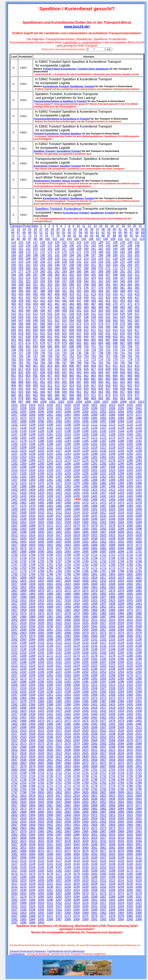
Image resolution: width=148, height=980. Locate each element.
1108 (68, 425)
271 (108, 268)
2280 (85, 678)
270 (101, 268)
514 (43, 314)
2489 (77, 724)
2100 (85, 639)
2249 (77, 672)
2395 (41, 704)
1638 (112, 538)
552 (57, 320)
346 (130, 281)
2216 (50, 665)
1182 (59, 441)
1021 (94, 405)
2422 (14, 711)
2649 (32, 760)
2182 (14, 659)
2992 (14, 835)
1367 (103, 480)
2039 (77, 626)
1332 (59, 473)
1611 (139, 532)
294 (14, 275)
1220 (130, 447)
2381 (50, 701)
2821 (94, 796)
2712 (59, 773)
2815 (41, 796)
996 (14, 402)
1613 (23, 535)
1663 (68, 545)
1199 (77, 444)
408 (57, 294)
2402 (103, 704)
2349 (32, 695)
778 (130, 359)
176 (72, 252)
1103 (23, 425)
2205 (85, 662)
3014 (77, 838)
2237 (103, 669)
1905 (85, 597)
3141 (139, 864)
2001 (139, 617)
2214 (32, 665)
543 (123, 317)
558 (101, 320)
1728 (112, 558)
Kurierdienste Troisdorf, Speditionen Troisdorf (69, 86)
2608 (68, 750)
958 (130, 392)
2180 (130, 656)
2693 (23, 770)
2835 (85, 799)
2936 (50, 822)
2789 (77, 789)
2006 (50, 620)
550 (43, 320)
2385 (85, 701)
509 (137, 311)
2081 (50, 636)
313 (21, 278)
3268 (68, 893)
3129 (32, 864)
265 (64, 268)
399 (123, 291)
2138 (23, 649)
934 (86, 389)
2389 (121, 701)
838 (43, 372)
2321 (50, 688)
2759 (77, 783)
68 (137, 232)
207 (35, 259)
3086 (50, 854)
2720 (130, 773)
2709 (32, 773)
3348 (112, 910)
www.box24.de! (77, 27)
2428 (68, 711)
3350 (130, 910)
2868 (112, 805)
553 (64, 320)
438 (14, 301)
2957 (103, 825)
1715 (130, 555)
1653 (112, 542)
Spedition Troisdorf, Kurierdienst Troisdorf (58, 151)
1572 (59, 525)
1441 (94, 496)
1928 (23, 604)
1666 (94, 545)
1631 (50, 538)
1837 (14, 584)
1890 (85, 594)
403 (21, 294)
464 (72, 304)
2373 (112, 698)
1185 (85, 441)
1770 (85, 568)
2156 (50, 652)
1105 (41, 425)
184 (130, 252)
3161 (50, 870)
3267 (59, 893)
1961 (50, 610)
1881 (139, 591)
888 (14, 382)
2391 (139, 701)
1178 (23, 441)
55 (64, 232)
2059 (121, 630)
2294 (77, 682)
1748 (23, 565)
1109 (77, 425)
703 (108, 346)
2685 (85, 766)
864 (101, 376)
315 (35, 278)
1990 (41, 617)
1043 (23, 412)
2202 (59, 662)
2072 (103, 633)
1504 (121, 509)
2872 (14, 809)
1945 (41, 607)
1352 (103, 477)
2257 (14, 675)
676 (43, 343)
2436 (139, 711)
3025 (41, 841)
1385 (130, 483)
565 (21, 324)
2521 (94, 731)
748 (43, 356)
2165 (130, 652)
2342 (103, 691)
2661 (139, 760)
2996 (50, 835)
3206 (50, 880)
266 (72, 268)
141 (79, 245)
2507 (103, 727)
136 (43, 245)
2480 (130, 721)
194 (72, 255)
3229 (121, 884)
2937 (59, 822)
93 (143, 236)
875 (50, 379)
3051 (139, 844)
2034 (32, 626)
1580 (130, 525)
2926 (94, 818)
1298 (23, 467)
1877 (103, 591)
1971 (139, 610)
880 (86, 379)
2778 (112, 786)
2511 (139, 727)
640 (43, 337)
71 (18, 236)
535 (64, 317)
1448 (23, 499)
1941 (139, 604)
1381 (94, 483)
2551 (94, 737)
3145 (41, 867)
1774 (121, 568)
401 (137, 291)
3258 (112, 890)
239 (137, 262)
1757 (103, 565)
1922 (103, 600)
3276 (139, 893)
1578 (112, 525)
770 (72, 359)
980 (28, 398)
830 (115, 369)
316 (43, 278)
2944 (121, 822)
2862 (59, 805)
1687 (14, 551)
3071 (50, 851)
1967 (103, 610)
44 (137, 229)
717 (79, 350)
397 (108, 291)
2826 (139, 796)
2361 (139, 695)
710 (28, 350)
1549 (121, 519)
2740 (41, 779)
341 (93, 281)
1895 (130, 594)
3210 (85, 880)
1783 (68, 571)
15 (106, 226)
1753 (68, 565)
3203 (23, 880)
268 (86, 268)
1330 (41, 473)
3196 (94, 877)
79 (64, 236)
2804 (77, 792)
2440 (41, 714)
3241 (94, 887)
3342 (59, 910)
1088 (23, 421)
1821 (139, 578)
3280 (41, 897)
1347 (59, 477)
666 (101, 340)
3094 (121, 854)
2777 (103, 786)
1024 (121, 405)
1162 (14, 438)
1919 (77, 600)
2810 (130, 792)
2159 (77, 652)
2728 (68, 776)
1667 (103, 545)
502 (86, 311)
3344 (77, 910)
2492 (103, 724)
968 (72, 395)
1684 (121, 548)
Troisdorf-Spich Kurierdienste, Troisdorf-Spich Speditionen (76, 69)
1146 (139, 431)
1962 (59, 610)
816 (14, 369)
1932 (59, 604)
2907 (59, 815)
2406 (139, 704)
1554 (32, 522)
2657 (103, 760)
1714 (121, 555)
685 (108, 343)
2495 (130, 724)
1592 (103, 529)
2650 (41, 760)
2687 (103, 766)
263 (50, 268)
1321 (94, 470)
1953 (112, 607)
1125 (85, 428)
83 (86, 236)
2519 (77, 731)
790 (86, 363)
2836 (94, 799)
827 (93, 369)
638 (28, 337)
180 (101, 252)
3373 (68, 916)
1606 (94, 532)
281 (50, 272)
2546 (50, 737)
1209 (32, 447)
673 (21, 343)
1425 (85, 493)
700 (86, 346)
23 (18, 229)
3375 (85, 916)
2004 (32, 620)
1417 (14, 493)
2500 (41, 727)
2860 (41, 805)
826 (86, 369)
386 (28, 291)
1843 (68, 584)
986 (72, 398)
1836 (139, 581)
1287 (59, 464)
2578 (68, 744)
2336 (50, 691)
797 (137, 363)
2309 (77, 685)
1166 (50, 438)
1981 (94, 613)
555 (79, 320)
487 (108, 307)
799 (21, 366)
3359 (77, 913)
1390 (41, 486)
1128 (112, 428)
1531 (94, 516)
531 (35, 317)
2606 (50, 750)
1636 (94, 538)
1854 (32, 587)
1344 (32, 477)
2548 (68, 737)
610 (86, 330)
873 (35, 379)
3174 (32, 874)
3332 (103, 906)
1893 (112, 594)
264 (57, 268)
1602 (59, 532)
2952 (59, 825)
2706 (139, 770)
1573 (68, 525)
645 (79, 337)
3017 (103, 838)
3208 (68, 880)
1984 (121, 613)
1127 (103, 428)
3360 (85, 913)
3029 (77, 841)
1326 (139, 470)
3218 (23, 884)
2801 (50, 792)
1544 (77, 519)
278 (28, 272)
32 (69, 229)
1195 (41, 444)
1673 (23, 548)
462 (57, 304)
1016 (50, 405)
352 (43, 285)
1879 (121, 591)
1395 (85, 486)
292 (130, 272)
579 (123, 324)
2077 (14, 636)
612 (101, 330)
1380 (85, 483)
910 (43, 385)
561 (123, 320)
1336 (94, 473)
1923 (112, 600)
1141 (94, 431)
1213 (68, 447)
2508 (112, 727)
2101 (94, 639)
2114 (77, 643)
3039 (32, 844)
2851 (94, 802)
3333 (112, 906)
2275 (41, 678)
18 (123, 226)
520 (86, 314)
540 (101, 317)
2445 (85, 714)
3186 (139, 874)
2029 (121, 623)
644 (72, 337)
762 (14, 359)
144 (101, 245)
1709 (77, 555)
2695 (41, 770)
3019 (121, 838)
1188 (112, 441)
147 (123, 245)
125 (93, 242)
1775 (130, 568)
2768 (23, 786)
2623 (68, 753)
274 (130, 268)
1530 (85, 516)
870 (14, 379)
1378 (68, 483)
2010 (85, 620)
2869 (121, 805)
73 (30, 236)
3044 (77, 844)
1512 (59, 512)
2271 (139, 675)
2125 (41, 646)
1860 (85, 587)
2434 (121, 711)
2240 (130, 669)
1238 (23, 454)
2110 (41, 643)
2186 (50, 659)
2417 (103, 708)
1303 (68, 467)
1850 (130, 584)
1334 (77, 473)
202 (130, 255)
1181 (50, 441)
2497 (14, 727)
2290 (41, 682)
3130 (41, 864)
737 (93, 353)
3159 (32, 870)
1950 (85, 607)
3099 (32, 857)
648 (101, 337)
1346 (50, 477)
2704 (121, 770)
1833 (112, 581)
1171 (94, 438)
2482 (14, 724)
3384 (32, 919)
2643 (112, 757)
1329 (32, 473)
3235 (41, 887)
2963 (23, 828)
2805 (85, 792)
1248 (112, 454)
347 (137, 281)
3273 (112, 893)
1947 (59, 607)
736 (86, 353)
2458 (68, 718)
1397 (103, 486)
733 (64, 353)
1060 (41, 415)
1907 (103, 597)
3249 (32, 890)
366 (14, 288)
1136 (50, 431)
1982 (103, 613)
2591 (50, 747)
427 (64, 298)
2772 (59, 786)
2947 (14, 825)
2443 (68, 714)
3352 (14, 913)
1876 (94, 591)
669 (123, 340)
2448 (112, 714)
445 (64, 301)
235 (108, 262)
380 (115, 288)
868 (130, 376)
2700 (85, 770)
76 (47, 236)
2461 (94, 718)
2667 (59, 763)
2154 (32, 652)
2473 (68, 721)
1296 (139, 464)
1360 (41, 480)
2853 (112, 802)
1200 (85, 444)
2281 (94, 678)
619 (21, 333)
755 (93, 356)
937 (108, 389)
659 (50, 340)
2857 (14, 805)
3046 (94, 844)
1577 (103, 525)
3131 (50, 864)
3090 (85, 854)
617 (137, 330)
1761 (139, 565)
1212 (59, 447)
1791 (139, 571)
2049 (32, 630)
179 (93, 252)
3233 (23, 887)
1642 (14, 542)
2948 (23, 825)
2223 (112, 665)
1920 (85, 600)
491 (137, 307)
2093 (23, 639)
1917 (59, 600)
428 (72, 298)
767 (50, 359)
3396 (139, 919)
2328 (112, 688)
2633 (23, 757)
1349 (77, 477)
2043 (112, 626)
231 (79, 262)
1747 (14, 565)
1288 (68, 464)
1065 (85, 415)
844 (86, 372)
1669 (121, 545)
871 (21, 379)
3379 (121, 916)
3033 (112, 841)
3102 (59, 857)
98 (35, 239)
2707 (14, 773)
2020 (41, 623)
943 (21, 392)
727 (21, 353)
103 (69, 239)
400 (130, 291)
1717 (14, 558)
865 (108, 376)
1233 (112, 451)
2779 (121, 786)
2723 (23, 776)
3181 (94, 874)
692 (28, 346)
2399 (77, 704)
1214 (77, 447)
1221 (139, 447)
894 (57, 382)
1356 (139, 477)
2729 (77, 776)
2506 (94, 727)
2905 (41, 815)
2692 (14, 770)
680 (72, 343)
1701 (139, 551)
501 (79, 311)
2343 (112, 691)
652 (130, 337)
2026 (94, 623)
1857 (59, 587)
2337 (59, 691)
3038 (23, 844)
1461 (139, 499)
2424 (32, 711)
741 (123, 353)
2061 (139, 630)
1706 (50, 555)
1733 (23, 561)
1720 (41, 558)
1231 (94, 451)
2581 (94, 744)
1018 (68, 405)
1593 (112, 529)
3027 (59, 841)
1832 (103, 581)
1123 (68, 428)
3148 (68, 867)
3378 (112, 916)
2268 (112, 675)
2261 (50, 675)
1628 (23, 538)
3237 (59, 887)
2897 (103, 812)
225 (35, 262)
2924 (77, 818)
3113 (23, 861)
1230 (85, 451)
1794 (32, 574)
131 (137, 242)
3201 (139, 877)
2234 (77, 669)
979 (21, 398)
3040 (41, 844)
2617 (14, 753)
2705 (130, 770)
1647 (59, 542)
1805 (130, 574)
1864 (121, 587)
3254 (77, 890)
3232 (14, 887)
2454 (32, 718)
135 (35, 245)
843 (79, 372)
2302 (14, 685)
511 (21, 314)
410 (72, 294)
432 (101, 298)
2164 (121, 652)
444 (57, 301)
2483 (23, 724)
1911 (139, 597)
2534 (77, 734)
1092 (59, 421)
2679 (32, 766)
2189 (77, 659)
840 (57, 372)
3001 (94, 835)
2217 (59, 665)
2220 (85, 665)
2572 (14, 744)
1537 (14, 519)
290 (115, 272)
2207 (103, 662)
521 (93, 314)
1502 (103, 509)
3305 (130, 900)
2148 (112, 649)
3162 (59, 870)
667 (108, 340)
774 (101, 359)
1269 (32, 460)
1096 (94, 421)
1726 (94, 558)
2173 (68, 656)
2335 (41, 691)
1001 (52, 402)
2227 (14, 669)
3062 (103, 848)
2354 (77, 695)
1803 (112, 574)
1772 (103, 568)
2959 (121, 825)
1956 (139, 607)
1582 (14, 529)
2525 (130, 731)
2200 (41, 662)
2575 (41, 744)
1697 (103, 551)
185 (137, 252)
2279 (77, 678)
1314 (32, 470)
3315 (85, 903)
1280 (130, 460)
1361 (50, 480)
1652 (103, 542)
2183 (23, 659)
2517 (59, 731)
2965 (41, 828)
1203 (112, 444)
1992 (59, 617)
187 (21, 255)
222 (14, 262)
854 (28, 376)
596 (115, 327)
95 (18, 239)
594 (101, 327)
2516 (50, 731)
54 (58, 232)
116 (28, 242)
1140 (85, 431)
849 (123, 372)
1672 (14, 548)
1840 (41, 584)
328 (130, 278)
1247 (103, 454)
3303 (112, 900)
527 (137, 314)
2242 (14, 672)
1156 (94, 434)
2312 (103, 685)
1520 (130, 512)
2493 (112, 724)
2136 (139, 646)
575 (93, 324)
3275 (130, 893)
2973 (112, 828)
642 (57, 337)
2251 (94, 672)
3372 (59, 916)
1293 (112, 464)
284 (72, 272)
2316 (139, 685)
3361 (94, 913)
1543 (68, 519)
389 (50, 291)
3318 (112, 903)
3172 (14, 874)
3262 (14, 893)
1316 (50, 470)
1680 (85, 548)
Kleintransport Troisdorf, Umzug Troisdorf (57, 181)
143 (93, 245)
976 (130, 395)
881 (93, 379)
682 (86, 343)
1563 (112, 522)
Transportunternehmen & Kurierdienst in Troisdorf (62, 119)
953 (93, 392)
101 (55, 239)
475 (21, 307)
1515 (85, 512)
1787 (103, 571)
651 (123, 337)
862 (86, 376)
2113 (68, 643)
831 (123, 369)
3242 (103, 887)
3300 (85, 900)
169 (21, 252)
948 (57, 392)
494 (28, 311)
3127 (14, 864)
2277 (59, 678)
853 (21, 376)
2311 (94, 685)
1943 (23, 607)
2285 (130, 678)
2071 (94, 633)
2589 (32, 747)
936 (101, 389)
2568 (112, 740)
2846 (50, 802)
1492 (14, 509)
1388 (23, 486)
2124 (32, 646)
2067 (59, 633)
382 (130, 288)
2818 (68, 796)
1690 (41, 551)
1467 (59, 503)
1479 (32, 506)
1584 (32, 529)
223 (21, 262)
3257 (103, 890)
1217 (103, 447)
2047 (14, 630)
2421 (139, 708)
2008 (68, 620)
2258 (23, 675)
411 (79, 294)
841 (64, 372)
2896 (94, 812)
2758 (68, 783)
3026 (50, 841)
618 (14, 333)
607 (64, 330)
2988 (112, 831)
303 (79, 275)
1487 (103, 506)
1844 (77, 584)
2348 (23, 695)
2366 (50, 698)
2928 (112, 818)
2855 (130, 802)
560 (115, 320)
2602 (14, 750)
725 (137, 350)
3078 (112, 851)
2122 (14, 646)
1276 (94, 460)
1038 (112, 408)
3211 (94, 880)
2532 (59, 734)
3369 (32, 916)
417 (123, 294)
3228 (112, 884)
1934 (77, 604)
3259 (121, 890)
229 (64, 262)
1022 (103, 405)
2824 (121, 796)
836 (28, 372)
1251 (139, 454)
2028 (112, 623)
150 (14, 249)
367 (21, 288)
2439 (32, 714)
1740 (85, 561)
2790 (85, 789)
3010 (41, 838)
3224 (77, 884)
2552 (103, 737)
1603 (68, 532)
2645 (130, 757)
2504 (77, 727)
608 (72, 330)
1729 (121, 558)
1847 (103, 584)
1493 (23, 509)
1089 (32, 421)
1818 (112, 578)
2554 (121, 737)
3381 (139, 916)
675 (35, 343)
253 (108, 265)
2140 (41, 649)
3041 (50, 844)
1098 (112, 421)
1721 (50, 558)
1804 (121, 574)
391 (64, 291)
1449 (32, 499)
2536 (94, 734)
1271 (50, 460)
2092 (14, 639)
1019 (77, 405)
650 (115, 337)
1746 (139, 561)
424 (43, 298)
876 (57, 379)
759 (123, 356)
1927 (14, 604)
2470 (41, 721)
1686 (139, 548)
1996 (94, 617)
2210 (130, 662)
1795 (41, 574)
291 (123, 272)
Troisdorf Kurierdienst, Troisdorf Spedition (58, 134)
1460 (130, 499)
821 (50, 369)
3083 (23, 854)
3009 (32, 838)
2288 (23, 682)
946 (43, 392)
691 (21, 346)
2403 (112, 704)
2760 (85, 783)
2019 (32, 623)
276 (14, 272)
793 (108, 363)
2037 (59, 626)
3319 (121, 903)
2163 (112, 652)
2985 (85, 831)
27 (41, 229)
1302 (59, 467)
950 (72, 392)
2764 (121, 783)
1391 (50, 486)
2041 (94, 626)
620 (28, 333)
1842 (59, 584)
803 (50, 366)
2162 (103, 652)
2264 (77, 675)
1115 (130, 425)
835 (21, 372)
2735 (130, 776)
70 (13, 236)
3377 (103, 916)
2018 (23, 623)
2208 (112, 662)
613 (108, 330)
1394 (77, 486)
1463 (23, 503)
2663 (23, 763)
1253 (23, 457)
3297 (59, 900)
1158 (112, 434)
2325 (85, 688)
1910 (130, 597)
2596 (94, 747)
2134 (121, 646)
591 (79, 327)
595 (108, 327)
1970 (130, 610)
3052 (14, 848)
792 (101, 363)
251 (93, 265)
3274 (121, 893)
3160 (41, 870)
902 (115, 382)
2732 (103, 776)
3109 (121, 857)
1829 (77, 581)
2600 (130, 747)
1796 (50, 574)
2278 (68, 678)
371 (50, 288)
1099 (121, 421)
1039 (121, 408)
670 (130, 340)
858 (57, 376)
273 (123, 268)
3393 (112, 919)
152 (28, 249)
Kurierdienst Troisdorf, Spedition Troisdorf (58, 166)
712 (43, 350)
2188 (68, 659)
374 (72, 288)
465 (79, 304)
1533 (112, 516)
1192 (14, 444)
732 (57, 353)
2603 (23, 750)
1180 (41, 441)
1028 (23, 408)
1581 (139, 525)
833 (137, 369)
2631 (139, 753)
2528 (23, 734)
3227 (103, 884)
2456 (50, 718)
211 (64, 259)
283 (64, 272)
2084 (77, 636)
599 (137, 327)
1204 (121, 444)
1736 (50, 561)
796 (130, 363)
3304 (121, 900)
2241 (139, 669)
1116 (139, 425)
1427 (103, 493)
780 (14, 363)
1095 (85, 421)
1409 (77, 490)
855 (35, 376)
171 (35, 252)
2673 (112, 763)
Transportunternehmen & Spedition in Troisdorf (60, 101)
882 (101, 379)
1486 (94, 506)
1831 (94, 581)
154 (43, 249)
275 (137, 268)
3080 (130, 851)
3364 (121, 913)
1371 (139, 480)
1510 (41, 512)
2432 (103, 711)
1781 (50, 571)
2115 (85, 643)
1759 (121, 565)
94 (13, 239)
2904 (32, 815)
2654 (77, 760)
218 (115, 259)
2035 (41, 626)
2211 (139, 662)
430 (86, 298)
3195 (85, 877)
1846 (94, 584)
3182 (103, 874)
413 (93, 294)
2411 (50, 708)
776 (115, 359)
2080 (41, 636)
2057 (103, 630)
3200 (130, 877)
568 (43, 324)
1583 (23, 529)
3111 (139, 857)
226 (43, 262)
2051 (50, 630)
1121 (50, 428)
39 (109, 229)
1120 (41, 428)
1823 (23, 581)
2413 (68, 708)
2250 (85, 672)
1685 (130, 548)
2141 (50, 649)
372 (57, 288)
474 (14, 307)
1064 (77, 415)
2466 (139, 718)
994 (130, 398)
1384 (121, 483)
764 (28, 359)
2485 (41, 724)
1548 (112, 519)
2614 (121, 750)
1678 (68, 548)
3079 (121, 851)
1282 (14, 464)
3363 (112, 913)
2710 (41, 773)
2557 (14, 740)
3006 (139, 835)
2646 (139, 757)
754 (86, 356)
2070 (85, 633)
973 (108, 395)
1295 (130, 464)
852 (14, 376)
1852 (14, 587)
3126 (139, 861)
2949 (32, 825)
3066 (139, 848)
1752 (59, 565)
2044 (121, 626)
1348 (68, 477)
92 (137, 236)
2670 (85, 763)
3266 (50, 893)
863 (93, 376)
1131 (139, 428)
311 (137, 275)
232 (86, 262)
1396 (94, 486)
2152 (14, 652)
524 (115, 314)
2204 (77, 662)
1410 (85, 490)
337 (64, 281)
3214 (121, 880)
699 (79, 346)
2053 (68, 630)
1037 (103, 408)
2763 (112, 783)
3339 (32, 910)
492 (14, 311)
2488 (68, 724)
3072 (59, 851)
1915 (41, 600)
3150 (85, 867)
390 (57, 291)
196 (86, 255)
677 (50, 343)
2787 (59, 789)
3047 (103, 844)
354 (57, 285)
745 (21, 356)
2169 (32, 656)
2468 (23, 721)
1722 (59, 558)
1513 (68, 512)
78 (58, 236)
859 (64, 376)
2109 (32, 643)
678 (57, 343)
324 (101, 278)
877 (64, 379)
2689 (121, 766)
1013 (23, 405)
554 (72, 320)
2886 (139, 809)
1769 (77, 568)
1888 (68, 594)
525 (123, 314)
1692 (59, 551)
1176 (139, 438)
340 (86, 281)
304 (86, 275)
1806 (139, 574)
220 (130, 259)
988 (86, 398)
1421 (50, 493)
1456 (94, 499)
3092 (103, 854)
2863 (68, 805)
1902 (59, 597)
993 (123, 398)
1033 (68, 408)
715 (64, 350)
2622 (59, 753)
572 (72, 324)
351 (35, 285)
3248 (23, 890)
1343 (23, 477)
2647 (14, 760)
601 (21, 330)
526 (130, 314)
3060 (85, 848)
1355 (130, 477)
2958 (112, 825)
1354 (121, 477)
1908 (112, 597)
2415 (85, 708)
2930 (130, 818)
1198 (68, 444)
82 (81, 236)
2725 (41, 776)
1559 (77, 522)
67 (131, 232)
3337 (14, 910)
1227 (59, 451)
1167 (59, 438)
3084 (32, 854)
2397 (59, 704)
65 (120, 232)
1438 (68, 496)
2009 (77, 620)
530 (28, 317)
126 (101, 242)
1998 (112, 617)
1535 (130, 516)
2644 (121, 757)
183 (123, 252)
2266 (94, 675)
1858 (68, 587)
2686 (94, 766)
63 (109, 232)
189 (35, 255)
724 (130, 350)
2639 (77, 757)
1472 (103, 503)
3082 (14, 854)
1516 (94, 512)
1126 (94, 428)
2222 (103, 665)
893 (50, 382)
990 (101, 398)
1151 (50, 434)
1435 (41, 496)
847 (108, 372)
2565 (85, 740)
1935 (85, 604)
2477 (103, 721)
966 (57, 395)
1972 (14, 613)
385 (21, 291)
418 (130, 294)
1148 (23, 434)
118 (43, 242)
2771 (50, 786)
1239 (32, 454)
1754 (77, 565)
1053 (112, 412)
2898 (112, 812)
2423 (23, 711)
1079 (77, 418)
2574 (32, 744)
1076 (50, 418)
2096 (50, 639)
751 (64, 356)
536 (72, 317)
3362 (103, 913)
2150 (130, 649)
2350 (41, 695)
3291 (139, 897)
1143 (112, 431)
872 (28, 379)
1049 (77, 412)
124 (86, 242)
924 (14, 389)
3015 (85, 838)
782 (28, 363)
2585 (130, 744)
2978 (23, 831)
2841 (139, 799)
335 (50, 281)
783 (35, 363)
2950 (41, 825)
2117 (103, 643)
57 (75, 232)
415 (108, 294)
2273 (23, 678)
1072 (14, 418)
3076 (94, 851)
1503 (112, 509)
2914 (121, 815)
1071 (139, 415)
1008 (114, 402)
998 (28, 402)
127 (108, 242)
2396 (50, 704)
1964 (77, 610)
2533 (68, 734)
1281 (139, 460)
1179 (32, 441)
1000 (44, 402)
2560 (41, 740)
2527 (14, 734)
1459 (121, 499)
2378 (23, 701)
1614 (32, 535)
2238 (112, 669)
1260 (85, 457)
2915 (130, 815)
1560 (85, 522)
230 (72, 262)
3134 (77, 864)
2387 (103, 701)
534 (57, 317)
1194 (32, 444)
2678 (23, 766)
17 (118, 226)
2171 (50, 656)
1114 (121, 425)
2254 (121, 672)
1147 (14, 434)
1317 (59, 470)
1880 (130, 591)
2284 (121, 678)
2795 (130, 789)
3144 (32, 867)
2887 (14, 812)
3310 (41, 903)
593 (93, 327)
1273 (68, 460)
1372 (14, 483)
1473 (112, 503)
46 (13, 232)
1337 (103, 473)
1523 (23, 516)
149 (137, 245)
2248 (68, 672)
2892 (59, 812)
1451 (50, 499)
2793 (112, 789)
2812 (14, 796)
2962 (14, 828)
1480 (41, 506)
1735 (41, 561)
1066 (94, 415)
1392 (59, 486)
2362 (14, 698)
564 (14, 324)
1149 (32, 434)
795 (123, 363)
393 (79, 291)
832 (130, 369)
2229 (32, 669)
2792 (103, 789)
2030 (130, 623)
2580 (85, 744)
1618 (68, 535)
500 (72, 311)
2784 (32, 789)
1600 (41, 532)
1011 (141, 402)
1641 (139, 538)
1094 (77, 421)
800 (28, 366)
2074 (121, 633)
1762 (14, 568)
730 (43, 353)
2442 (59, 714)
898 (86, 382)
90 (126, 236)
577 (108, 324)
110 (120, 239)
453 (123, 301)
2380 (41, 701)
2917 (14, 818)
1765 (41, 568)
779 (137, 359)
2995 (41, 835)
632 (115, 333)
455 (137, 301)
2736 (139, 776)
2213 (23, 665)
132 (14, 245)
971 (93, 395)
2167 (14, 656)
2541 (139, 734)
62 (103, 232)
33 (75, 229)
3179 (77, 874)
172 (43, 252)
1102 (14, 425)
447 (79, 301)
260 (28, 268)
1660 (41, 545)
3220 (41, 884)
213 (79, 259)
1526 (50, 516)
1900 (41, 597)
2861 (50, 805)
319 (64, 278)
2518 (68, 731)
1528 (68, 516)
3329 (77, 906)
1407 (59, 490)
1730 (130, 558)
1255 (41, 457)
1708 (68, 555)
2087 (103, 636)
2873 (23, 809)
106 (91, 239)
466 (86, 304)
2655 (85, 760)
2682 (59, 766)
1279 (121, 460)
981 (35, 398)
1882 (14, 594)
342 (101, 281)
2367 (59, 698)
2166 (139, 652)
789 (79, 363)
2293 (68, 682)
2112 (59, 643)
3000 (85, 835)
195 (79, 255)
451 (108, 301)
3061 (94, 848)
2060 (130, 630)
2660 (130, 760)
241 (21, 265)
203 (137, 255)
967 (64, 395)
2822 (103, 796)
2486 (50, 724)
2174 (77, 656)
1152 (59, 434)
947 (50, 392)
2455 (41, 718)
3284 (77, 897)
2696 (50, 770)
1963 (68, 610)
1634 (77, 538)
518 (72, 314)
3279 (32, 897)
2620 (41, 753)
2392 (14, 704)
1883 (23, 594)
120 (57, 242)
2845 (41, 802)
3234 (32, 887)
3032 (103, 841)
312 (14, 278)
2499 (32, 727)
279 (35, 272)
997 (21, 402)
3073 (68, 851)
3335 (130, 906)
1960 (41, 610)
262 (43, 268)
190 (43, 255)
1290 (85, 464)
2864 (77, 805)
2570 (130, 740)
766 (43, 359)
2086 (94, 636)
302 (72, 275)
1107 (59, 425)
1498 (68, 509)
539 (93, 317)
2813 (23, 796)
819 (35, 369)
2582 (103, 744)
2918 (23, 818)
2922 (59, 818)
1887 (59, 594)
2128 (68, 646)
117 (35, 242)
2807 (103, 792)
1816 (94, 578)
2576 (50, 744)
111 (127, 239)
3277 (14, 897)
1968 (112, 610)
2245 (41, 672)
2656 (94, 760)
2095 (41, 639)
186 (14, 255)
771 (79, 359)
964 (43, 395)
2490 (85, 724)
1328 (23, 473)
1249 (121, 454)
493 (21, 311)
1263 (112, 457)
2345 (130, 691)
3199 (121, 877)
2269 (121, 675)
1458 (112, 499)
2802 (59, 792)
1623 (112, 535)
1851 (139, 584)
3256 (94, 890)
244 (43, 265)
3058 (68, 848)
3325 (41, 906)
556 (86, 320)
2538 (112, 734)
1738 (68, 561)
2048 (23, 630)
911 (50, 385)
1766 (50, 568)
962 (28, 395)
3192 (59, 877)
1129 (121, 428)
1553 (23, 522)
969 (79, 395)
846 (101, 372)
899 (93, 382)
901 (108, 382)
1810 (41, 578)
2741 (50, 779)
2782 (14, 789)
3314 (77, 903)
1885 (41, 594)
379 (108, 288)
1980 (85, 613)
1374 (32, 483)
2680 (41, 766)
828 (101, 369)
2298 (112, 682)
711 (35, 350)
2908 (68, 815)
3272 (103, 893)
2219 (77, 665)
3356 (50, 913)
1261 (94, 457)
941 (137, 389)
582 (14, 327)
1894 (121, 594)
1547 (103, 519)
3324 (32, 906)
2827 (14, 799)
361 (108, 285)
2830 (41, 799)
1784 (77, 571)
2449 (121, 714)
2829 (32, 799)
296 (28, 275)
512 (28, 314)
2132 (103, 646)
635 (137, 333)
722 (115, 350)
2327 (103, 688)
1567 (14, 525)
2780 (130, 786)
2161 (94, 652)
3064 (121, 848)
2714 (77, 773)
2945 (130, 822)
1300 (41, 467)
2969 (77, 828)
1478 (23, 506)
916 (86, 385)
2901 (139, 812)
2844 (32, 802)
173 (50, 252)
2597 (103, 747)
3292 (14, 900)
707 (137, 346)
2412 (59, 708)
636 (14, 337)
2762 (103, 783)
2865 (85, 805)
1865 (130, 587)
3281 (50, 897)
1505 (130, 509)
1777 (14, 571)
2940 (85, 822)
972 (101, 395)
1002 (61, 402)
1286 (50, 464)
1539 (32, 519)
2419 (121, 708)
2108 (23, 643)
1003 (70, 402)
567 (35, 324)
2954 (77, 825)
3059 (77, 848)
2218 (68, 665)
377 (93, 288)
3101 (50, 857)
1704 (32, 555)
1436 (50, 496)
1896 (139, 594)
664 (86, 340)
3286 (94, 897)
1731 (139, 558)
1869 (32, 591)
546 (14, 320)
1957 (14, 610)
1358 (23, 480)
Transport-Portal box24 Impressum (28, 951)
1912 (14, 600)
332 (28, 281)
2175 (85, 656)
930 (57, 389)
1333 (68, 473)
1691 (50, 551)
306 (101, 275)
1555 (41, 522)
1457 (103, 499)
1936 (94, 604)
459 (35, 304)
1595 (130, 529)
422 (28, 298)
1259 (77, 457)
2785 (41, 789)
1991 (50, 617)
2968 (68, 828)
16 (112, 226)
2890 (41, 812)
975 (123, 395)
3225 (85, 884)
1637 (103, 538)
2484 (32, 724)
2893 (68, 812)
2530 (41, 734)
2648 (23, 760)
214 (86, 259)
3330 (85, 906)
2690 (130, 766)
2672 (103, 763)
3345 (85, 910)
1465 (41, 503)
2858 (23, 805)
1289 (77, 464)
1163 (23, 438)
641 (50, 337)
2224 (121, 665)
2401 (94, 704)
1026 (139, 405)
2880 (85, 809)
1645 (41, 542)
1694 (77, 551)
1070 (130, 415)
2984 (77, 831)
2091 (139, 636)
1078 (68, 418)
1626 (139, 535)
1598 (23, 532)
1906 (94, 597)
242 (28, 265)
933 (79, 389)
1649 (77, 542)
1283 (23, 464)
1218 (112, 447)
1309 (121, 467)
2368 (68, 698)
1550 (130, 519)
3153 (112, 867)
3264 (32, 893)
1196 (50, 444)
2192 (103, 659)
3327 (59, 906)
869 (137, 376)
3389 (77, 919)
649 (108, 337)
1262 (103, 457)
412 (86, 294)
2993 (23, 835)
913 (64, 385)
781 (21, 363)
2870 (130, 805)
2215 (41, 665)
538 (86, 317)
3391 (94, 919)
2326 (94, 688)
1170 (85, 438)
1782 (59, 571)
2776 (94, 786)
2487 (59, 724)
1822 (14, 581)
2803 (68, 792)
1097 (103, 421)
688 (130, 343)
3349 (121, 910)
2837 (103, 799)
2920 (41, 818)
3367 (14, 916)
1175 (130, 438)
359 (93, 285)
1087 (14, 421)
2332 (14, 691)
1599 (32, 532)
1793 (23, 574)
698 (72, 346)
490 (130, 307)
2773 (68, 786)
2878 (68, 809)
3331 (94, 906)
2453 (23, 718)
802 (43, 366)
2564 (77, 740)
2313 (112, 685)
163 (108, 249)
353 (50, 285)
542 (115, 317)
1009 (123, 402)
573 (79, 324)
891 (35, 382)
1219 (121, 447)
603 (35, 330)
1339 (121, 473)
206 (28, 259)
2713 (68, 773)
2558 (23, 740)
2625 (85, 753)
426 (57, 298)
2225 (130, 665)
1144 (121, 431)
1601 (50, 532)
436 (130, 298)
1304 (77, 467)
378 (101, 288)
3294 (32, 900)
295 (21, 275)
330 (14, 281)
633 (123, 333)
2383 (68, 701)
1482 (59, 506)
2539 (121, 734)
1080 (85, 418)
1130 (130, 428)
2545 (41, 737)
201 (123, 255)
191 (50, 255)
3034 (121, 841)
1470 (85, 503)
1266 (139, 457)
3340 (41, 910)
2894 (77, 812)
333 (35, 281)
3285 (85, 897)
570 (57, 324)
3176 (50, 874)
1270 (41, 460)
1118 (23, 428)
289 (108, 272)
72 (24, 236)
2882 (103, 809)
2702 (103, 770)
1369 (121, 480)
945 (35, 392)
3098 (23, 857)
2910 (85, 815)
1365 (85, 480)
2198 (23, 662)
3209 (77, 880)
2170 (41, 656)
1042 (14, 412)
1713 (112, 555)
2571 (139, 740)
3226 (94, 884)
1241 (50, 454)
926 (28, 389)
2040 (85, 626)
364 (130, 285)
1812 (59, 578)
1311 (139, 467)
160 (86, 249)
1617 (59, 535)
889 (21, 382)
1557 (59, 522)
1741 (94, 561)
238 (130, 262)
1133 (23, 431)
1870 (41, 591)
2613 (112, 750)
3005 (130, 835)
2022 (59, 623)
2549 (77, 737)
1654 (121, 542)
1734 (32, 561)
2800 (41, 792)
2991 (139, 831)
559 (108, 320)
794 (115, 363)
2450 (130, 714)
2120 (130, 643)
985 (64, 398)
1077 (59, 418)
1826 (50, 581)
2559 (32, 740)
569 (50, 324)
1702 (14, 555)
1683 (112, 548)
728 (28, 353)
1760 (130, 565)
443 (50, 301)
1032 (59, 408)
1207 (14, 447)
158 (72, 249)
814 (130, 366)
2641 (94, 757)
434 (115, 298)
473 (137, 304)
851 (137, 372)
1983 (112, 613)
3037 (14, 844)
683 (93, 343)
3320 (130, 903)
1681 (94, 548)
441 (35, 301)
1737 (59, 561)
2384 (77, 701)
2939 (77, 822)
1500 (85, 509)
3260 (130, 890)
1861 (94, 587)
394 (86, 291)
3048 (112, 844)
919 (108, 385)
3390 (85, 919)
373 (64, 288)
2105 (130, 639)
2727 (59, 776)
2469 (32, 721)
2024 (77, 623)
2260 (41, 675)
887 (137, 379)
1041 (139, 408)
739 (108, 353)
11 (84, 226)
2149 (121, 649)
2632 (14, 757)
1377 (59, 483)
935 (93, 389)
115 (21, 242)
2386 (94, 701)
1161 (139, 434)
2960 (130, 825)
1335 (85, 473)
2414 (77, 708)
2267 (103, 675)
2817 (59, 796)
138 (57, 245)
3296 (50, 900)
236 (115, 262)
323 (93, 278)
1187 (103, 441)
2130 (85, 646)
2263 (68, 675)
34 (81, 229)
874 (43, 379)
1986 (139, 613)
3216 (139, 880)
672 (14, 343)
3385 (41, 919)
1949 (77, 607)
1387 (14, 486)
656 (28, 340)
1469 (77, 503)
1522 (14, 516)
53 (52, 232)
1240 (41, 454)
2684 (77, 766)
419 (137, 294)
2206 (94, 662)
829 (108, 369)
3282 (59, 897)
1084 (121, 418)
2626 (94, 753)
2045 (130, 626)
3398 (23, 923)
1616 (50, 535)
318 (57, 278)
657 (35, 340)
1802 (103, 574)
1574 (77, 525)
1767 (59, 568)
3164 (77, 870)
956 (115, 392)
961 (21, 395)
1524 (32, 516)
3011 (50, 838)
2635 (41, 757)
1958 (23, 610)
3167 (103, 870)
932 (72, 389)
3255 (85, 890)
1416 (139, 490)
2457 (59, 718)
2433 (112, 711)
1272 (59, 460)
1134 (32, 431)
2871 (139, 805)
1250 (130, 454)
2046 (139, 626)
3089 (77, 854)
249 (79, 265)
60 (92, 232)
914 (72, 385)
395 (93, 291)
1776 (139, 568)
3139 (121, 864)
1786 (94, 571)
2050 (41, 630)
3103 (68, 857)
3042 (59, 844)
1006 (97, 402)
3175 (41, 874)
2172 (59, 656)
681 (79, 343)
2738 (23, 779)
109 (113, 239)
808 (86, 366)
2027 (103, 623)
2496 (139, 724)
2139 (32, 649)
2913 (112, 815)
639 (35, 337)
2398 (68, 704)
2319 (32, 688)
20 (135, 226)
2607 (59, 750)
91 (131, 236)
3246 (139, 887)
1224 (32, 451)
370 (43, 288)
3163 (68, 870)
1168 (68, 438)
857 (50, 376)
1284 (32, 464)
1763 (23, 568)
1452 (59, 499)
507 (123, 311)
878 (72, 379)
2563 (68, 740)
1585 (41, 529)
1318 (68, 470)
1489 (121, 506)
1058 (23, 415)
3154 (121, 867)
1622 (103, 535)
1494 (32, 509)
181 (108, 252)
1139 (77, 431)
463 (64, 304)
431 (93, 298)
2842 (14, 802)
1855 (41, 587)
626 (72, 333)
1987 (14, 617)
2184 (32, 659)
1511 (50, 512)
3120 (85, 861)
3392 (103, 919)
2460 (85, 718)
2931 (139, 818)
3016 (94, 838)
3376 (94, 916)
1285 (41, 464)
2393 (23, 704)
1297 (14, 467)
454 (130, 301)
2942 (103, 822)
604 (43, 330)
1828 (68, 581)
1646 (50, 542)
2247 (59, 672)
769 (64, 359)
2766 (139, 783)
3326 (50, 906)
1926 (139, 600)
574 (86, 324)
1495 (41, 509)
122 (72, 242)
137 (50, 245)
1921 (94, 600)
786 (57, 363)
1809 (32, 578)
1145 (130, 431)
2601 (139, 747)
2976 (139, 828)
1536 (139, 516)
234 (101, 262)
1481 (50, 506)
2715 (85, 773)
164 (115, 249)
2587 (14, 747)
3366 (139, 913)
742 (130, 353)
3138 (112, 864)
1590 (85, 529)
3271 (94, 893)
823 (64, 369)
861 (79, 376)
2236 (94, 669)
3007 (14, 838)
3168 (112, 870)
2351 (50, 695)
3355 (41, 913)
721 (108, 350)
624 (57, 333)
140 (72, 245)
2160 (85, 652)
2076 (139, 633)
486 (101, 307)
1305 (85, 467)
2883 (112, 809)
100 (47, 239)
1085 (130, 418)
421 (21, 298)
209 (50, 259)
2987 (103, 831)
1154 (77, 434)
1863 (112, 587)
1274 (77, 460)
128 (115, 242)
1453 (68, 499)
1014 (32, 405)
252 (101, 265)
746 (28, 356)
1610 (130, 532)
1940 (130, 604)
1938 (112, 604)
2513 (23, 731)
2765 (130, 783)
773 (93, 359)
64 (114, 232)
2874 (32, 809)
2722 (14, 776)
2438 (23, 714)
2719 (121, 773)
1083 (112, 418)
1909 (121, 597)
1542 (59, 519)
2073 (112, 633)
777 (123, 359)
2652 (59, 760)
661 (64, 340)
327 (123, 278)
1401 (139, 486)
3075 (85, 851)
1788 (112, 571)
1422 (59, 493)
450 (101, 301)
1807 (14, 578)
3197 (103, 877)
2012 (103, 620)
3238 (68, 887)
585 (35, 327)
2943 (112, 822)
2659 (121, 760)
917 (93, 385)
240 (14, 265)
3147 (59, 867)
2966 (50, 828)
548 (28, 320)
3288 (112, 897)
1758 (112, 565)
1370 (130, 480)
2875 (41, 809)
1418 (23, 493)
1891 (94, 594)
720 (101, 350)
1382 (103, 483)
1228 (68, 451)
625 (64, 333)
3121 (94, 861)
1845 (85, 584)
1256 (50, 457)
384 (14, 291)
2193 (112, 659)
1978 (68, 613)
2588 (23, 747)
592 (86, 327)
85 (97, 236)
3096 (139, 854)
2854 (121, 802)
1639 (121, 538)
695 (50, 346)
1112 (103, 425)
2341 (94, 691)
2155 (41, 652)
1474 (121, 503)
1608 (112, 532)
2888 (23, 812)
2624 (77, 753)
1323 (112, 470)
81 (75, 236)
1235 (130, 451)
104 (76, 239)
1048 (68, 412)
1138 (68, 431)
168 (14, 252)
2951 (50, 825)
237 (123, 262)
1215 (85, 447)
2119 (121, 643)
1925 (130, 600)
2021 (50, 623)
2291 (50, 682)
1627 (14, 538)
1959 (32, 610)
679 (64, 343)
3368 (23, 916)
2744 (77, 779)
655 (21, 340)
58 (81, 232)
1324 (121, 470)
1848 (112, 584)
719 (93, 350)
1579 (121, 525)
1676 (50, 548)
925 (21, 389)
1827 (59, 581)
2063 (23, 633)
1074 (32, 418)
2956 (94, 825)
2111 (50, 643)
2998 (68, 835)
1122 (59, 428)
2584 (121, 744)
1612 (14, 535)
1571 (50, 525)
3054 (32, 848)
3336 (139, 906)
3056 (50, 848)
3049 (121, 844)
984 (57, 398)
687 (123, 343)
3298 (68, 900)
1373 (23, 483)
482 (72, 307)
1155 (85, 434)
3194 (77, 877)
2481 (139, 721)
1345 (41, 477)
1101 (139, 421)
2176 (94, 656)
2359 (121, 695)
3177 (59, 874)
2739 (32, 779)
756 (101, 356)
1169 (77, 438)
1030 (41, 408)
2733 (112, 776)
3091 (94, 854)
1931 (50, 604)
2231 (50, 669)
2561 (50, 740)
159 (79, 249)
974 (115, 395)
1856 (50, 587)
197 (93, 255)
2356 (94, 695)
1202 (103, 444)
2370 (85, 698)
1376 (50, 483)
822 (57, 369)
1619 (77, 535)
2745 (85, 779)
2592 (59, 747)
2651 (50, 760)
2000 (130, 617)
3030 (85, 841)
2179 (121, 656)
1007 (106, 402)
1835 (130, 581)
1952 (103, 607)
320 (72, 278)
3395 (130, 919)
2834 (77, 799)
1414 (121, 490)
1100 (130, 421)
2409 (32, 708)
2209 (121, 662)
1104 (32, 425)
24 (24, 229)
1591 (94, 529)
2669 (77, 763)
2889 (32, 812)
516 (57, 314)
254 (115, 265)
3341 (50, 910)
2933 (23, 822)
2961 (139, 825)
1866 (139, 587)
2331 (139, 688)
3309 (32, 903)
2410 (41, 708)
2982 (59, 831)
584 (28, 327)
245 (50, 265)
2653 (68, 760)
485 (93, 307)
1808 (23, 578)
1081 (94, 418)
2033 (23, 626)
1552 (14, 522)
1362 (59, 480)
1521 (139, 512)
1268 (23, 460)
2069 (77, 633)
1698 (112, 551)
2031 (139, 623)
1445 (130, 496)
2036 (50, 626)
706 (130, 346)
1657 (14, 545)
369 (35, 288)
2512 (14, 731)
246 (57, 265)
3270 (85, 893)
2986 (94, 831)
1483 (68, 506)
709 (21, 350)
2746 (94, 779)
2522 (103, 731)
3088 (68, 854)
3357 (59, 913)
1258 (68, 457)
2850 (85, 802)
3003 (112, 835)
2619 (32, 753)
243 (35, 265)
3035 (130, 841)
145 (108, 245)
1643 (23, 542)
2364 (32, 698)
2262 (59, 675)
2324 (77, 688)
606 (57, 330)
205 (21, 259)
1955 (130, 607)
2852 (103, 802)
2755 (41, 783)
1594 (121, 529)
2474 (77, 721)
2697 (59, 770)
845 (93, 372)
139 (64, 245)
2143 (68, 649)
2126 (50, 646)
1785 (85, 571)
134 (28, 245)
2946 (139, 822)
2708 (23, 773)
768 (57, 359)
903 (123, 382)
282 (57, 272)
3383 (23, 919)
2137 (14, 649)
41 (120, 229)
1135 (41, 431)
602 (28, 330)
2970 (85, 828)
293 (137, 272)
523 (108, 314)
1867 (14, 591)
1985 (130, 613)
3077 (103, 851)
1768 (68, 568)
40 (114, 229)
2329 (121, 688)
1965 (85, 610)
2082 (59, 636)
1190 (130, 441)
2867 (103, 805)
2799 (32, 792)
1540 (41, 519)
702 (101, 346)
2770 (41, 786)
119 (50, 242)
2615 (130, 750)
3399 (32, 923)
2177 (103, 656)
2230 (41, 669)
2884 (121, 809)
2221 (94, 665)
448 (86, 301)
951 (79, 392)
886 (130, 379)
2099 (77, 639)
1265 (130, 457)
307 (108, 275)
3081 (139, 851)
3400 (41, 923)
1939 (121, 604)
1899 (32, 597)
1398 (112, 486)
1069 (121, 415)
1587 (59, 529)
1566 (139, 522)
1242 (59, 454)
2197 (14, 662)
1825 (41, 581)
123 (79, 242)
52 (47, 232)
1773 (112, 568)
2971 (94, 828)
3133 (68, 864)
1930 (41, 604)
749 (50, 356)
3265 (41, 893)
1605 (85, 532)
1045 (41, 412)
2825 (130, 796)
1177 (14, 441)
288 (101, 272)
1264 (121, 457)
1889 (77, 594)
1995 (85, 617)
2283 (112, 678)
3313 (68, 903)
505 (108, 311)
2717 (103, 773)
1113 (112, 425)
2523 (112, 731)
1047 (59, 412)
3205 (41, 880)
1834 (121, 581)
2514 (32, 731)
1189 (121, 441)
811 (108, 366)
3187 (14, 877)
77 (52, 236)
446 (72, 301)
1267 (14, 460)
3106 (94, 857)
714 (57, 350)
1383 (112, 483)
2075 (130, 633)
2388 (112, 701)
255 (123, 265)
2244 (32, 672)
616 (130, 330)
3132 (59, 864)
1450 (41, 499)
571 (64, 324)
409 (64, 294)
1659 (32, 545)
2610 (85, 750)
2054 (77, 630)
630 (101, 333)
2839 (121, 799)
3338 (23, 910)
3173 (23, 874)
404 (28, 294)
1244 (77, 454)
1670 (130, 545)
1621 (94, 535)
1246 (94, 454)
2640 (85, 757)
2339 (77, 691)
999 (35, 402)
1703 (23, 555)
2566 (94, 740)
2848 (68, 802)
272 (115, 268)
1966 (94, 610)
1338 (112, 473)
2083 (68, 636)
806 (72, 366)
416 (115, 294)
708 (14, 350)
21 (140, 226)
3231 (139, 884)
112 (135, 239)
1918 (68, 600)
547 (21, 320)
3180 (85, 874)
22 (13, 229)
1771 (94, 568)
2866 (94, 805)
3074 (77, 851)
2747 (103, 779)
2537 (103, 734)
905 (137, 382)
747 (35, 356)
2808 (112, 792)
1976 (50, 613)
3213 (112, 880)
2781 (139, 786)
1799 (77, 574)
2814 (32, 796)
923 (137, 385)
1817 (103, 578)
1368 (112, 480)
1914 (32, 600)
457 (21, 304)
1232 (103, 451)
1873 (68, 591)
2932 (14, 822)
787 (64, 363)
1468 (68, 503)
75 (41, 236)
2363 (23, 698)
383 (137, 288)
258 (14, 268)
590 (72, 327)
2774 (77, 786)
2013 (112, 620)
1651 (94, 542)
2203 (68, 662)
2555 (130, 737)
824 (72, 369)
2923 (68, 818)
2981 (50, 831)
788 (72, 363)
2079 (32, 636)
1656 (139, 542)
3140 (130, 864)
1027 (14, 408)
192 (57, 255)
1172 (103, 438)
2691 (139, 766)
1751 (50, 565)
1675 (41, 548)
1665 (85, 545)
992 (115, 398)
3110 (130, 857)
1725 (85, 558)
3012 (59, 838)
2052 (59, 630)
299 (50, 275)
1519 (121, 512)
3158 (23, 870)
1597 (14, 532)
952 (86, 392)
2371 (94, 698)
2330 (130, 688)
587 (50, 327)
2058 (112, 630)
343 (108, 281)
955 (108, 392)
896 (72, 382)
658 (43, 340)
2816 (50, 796)
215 (93, 259)
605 (50, 330)
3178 (68, 874)
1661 (50, 545)
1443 (112, 496)
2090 (130, 636)
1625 (130, 535)
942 (14, 392)
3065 (130, 848)
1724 (77, 558)
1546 (94, 519)
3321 (139, 903)
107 (98, 239)
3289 (121, 897)
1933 (68, 604)
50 (35, 232)
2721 (139, 773)
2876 (50, 809)
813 (123, 366)
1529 (77, 516)
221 (137, 259)
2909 (77, 815)
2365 (41, 698)
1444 (121, 496)
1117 (14, 428)
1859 (77, 587)
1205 (130, 444)
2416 (94, 708)
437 (137, 298)
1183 (68, 441)
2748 (112, 779)
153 (35, 249)
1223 (23, 451)
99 (41, 239)
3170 (130, 870)
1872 (59, 591)
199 (108, 255)
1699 (121, 551)
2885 (130, 809)
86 (103, 236)
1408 (68, 490)
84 (92, 236)
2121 (139, 643)
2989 (121, 831)
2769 (32, 786)
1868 (23, 591)
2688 (112, 766)
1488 (112, 506)
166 (130, 249)
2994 (32, 835)
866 (115, 376)
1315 (41, 470)
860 (72, 376)
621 (35, 333)
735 (79, 353)
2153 (23, 652)
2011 (94, 620)
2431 (94, 711)
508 (130, 311)
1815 (85, 578)
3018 (112, 838)
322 (86, 278)
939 (123, 389)
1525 (41, 516)
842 (72, 372)
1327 (14, 473)
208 (43, 259)
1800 (85, 574)
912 (57, 385)
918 (101, 385)
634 (130, 333)
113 (142, 239)
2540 (130, 734)
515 (50, 314)
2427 (59, 711)
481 (64, 307)
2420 (130, 708)
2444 (77, 714)
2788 (68, 789)
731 (50, 353)
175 (64, 252)
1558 (68, 522)
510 (14, 314)
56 (69, 232)
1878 (112, 591)
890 (28, 382)
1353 (112, 477)
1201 (94, 444)
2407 (14, 708)
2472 (59, 721)
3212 (103, 880)
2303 (23, 685)
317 (50, 278)
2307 (59, 685)
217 (108, 259)
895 (64, 382)
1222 (14, 451)
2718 (112, 773)
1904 (77, 597)
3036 (139, 841)
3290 (130, 897)
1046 (50, 412)
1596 (139, 529)
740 (115, 353)
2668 (68, 763)
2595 (85, 747)
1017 (59, 405)
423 (35, 298)
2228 (23, 669)
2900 (130, 812)
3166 (94, 870)
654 (14, 340)
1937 (103, 604)
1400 (130, 486)
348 (14, 285)
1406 (50, 490)
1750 (41, 565)
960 (14, 395)
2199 (32, 662)
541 (108, 317)
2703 (112, 770)
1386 (139, 483)
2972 (103, 828)
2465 (130, 718)
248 (72, 265)
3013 (68, 838)
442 (43, 301)
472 (130, 304)
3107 (103, 857)
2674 (121, 763)
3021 (139, 838)
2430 (85, 711)
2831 (50, 799)
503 (93, 311)
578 (115, 324)
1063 (68, 415)
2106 (139, 639)
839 (50, 372)
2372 (103, 698)
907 (21, 385)
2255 (130, 672)
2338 (68, 691)
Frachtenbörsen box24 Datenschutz (66, 951)
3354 (32, 913)
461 (50, 304)
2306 (50, 685)
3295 (41, 900)
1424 (77, 493)
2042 (103, 626)
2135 (130, 646)
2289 (32, 682)
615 (123, 330)
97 (30, 239)
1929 (32, 604)
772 (86, 359)
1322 (103, 470)
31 (64, 229)
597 (123, 327)
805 (64, 366)
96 (24, 239)
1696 (94, 551)
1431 (139, 493)
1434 (32, 496)
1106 (50, 425)
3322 (14, 906)
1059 (32, 415)
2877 (59, 809)
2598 (112, 747)
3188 (23, 877)
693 (35, 346)
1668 (112, 545)
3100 (41, 857)
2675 (130, 763)
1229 (77, 451)
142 (86, 245)
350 (28, 285)
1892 (103, 594)
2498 (23, 727)
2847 (59, 802)
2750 (130, 779)
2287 (14, 682)
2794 (121, 789)
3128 (23, 864)
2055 (85, 630)
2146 (94, 649)
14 (101, 226)
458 (28, 304)
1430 (130, 493)
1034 (77, 408)
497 (50, 311)
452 (115, 301)
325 (108, 278)
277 (21, 272)
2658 (112, 760)
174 (57, 252)
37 (97, 229)
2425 (41, 711)
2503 (68, 727)
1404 (32, 490)
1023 (112, 405)
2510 (130, 727)
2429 (77, 711)
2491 (94, 724)
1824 (32, 581)
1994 (77, 617)
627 (79, 333)
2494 (121, 724)
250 (86, 265)
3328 (68, 906)
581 (137, 324)
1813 (68, 578)
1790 (130, 571)
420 (14, 298)
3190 (41, 877)
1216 (94, 447)
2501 (50, 727)
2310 (85, 685)
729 (35, 353)
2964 (32, 828)
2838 (112, 799)
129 (123, 242)
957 (123, 392)
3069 (32, 851)
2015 (130, 620)
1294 (121, 464)
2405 (130, 704)
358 (86, 285)
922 (130, 385)
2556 (139, 737)
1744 (121, 561)
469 (108, 304)
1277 (103, 460)
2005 (41, 620)
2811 (139, 792)
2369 (77, 698)
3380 (130, 916)
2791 (94, 789)
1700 (130, 551)
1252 (14, 457)
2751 (139, 779)
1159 (121, 434)
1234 (121, 451)
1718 (23, 558)
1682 (103, 548)
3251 (50, 890)
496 (43, 311)
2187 (59, 659)
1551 (139, 519)
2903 (23, 815)
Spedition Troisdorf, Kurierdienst (59, 209)
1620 (85, 535)
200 (115, 255)
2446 (94, 714)
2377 (14, 701)
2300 (130, 682)
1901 (50, 597)
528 (14, 317)
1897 (14, 597)
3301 (94, 900)
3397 (14, 923)
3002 (103, 835)
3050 (130, 844)
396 (101, 291)
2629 (121, 753)
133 (21, 245)
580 (130, 324)
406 (43, 294)
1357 (14, 480)
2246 (50, 672)
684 (101, 343)
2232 (59, 669)
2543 (23, 737)
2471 (50, 721)
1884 (32, 594)
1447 (14, 499)
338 (72, 281)
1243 (68, 454)
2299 (121, 682)
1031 (50, 408)
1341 (139, 473)
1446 (139, 496)
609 (79, 330)
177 (79, 252)
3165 (85, 870)
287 (93, 272)
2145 (85, 649)
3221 (50, 884)
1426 (94, 493)
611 (93, 330)
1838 (23, 584)
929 (50, 389)
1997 (103, 617)
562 (130, 320)
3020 (130, 838)
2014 (121, 620)
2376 (139, 698)
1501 (94, 509)
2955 (85, 825)
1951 (94, 607)
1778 (23, 571)
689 (137, 343)
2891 (50, 812)
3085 (41, 854)
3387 (59, 919)
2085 (85, 636)
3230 (130, 884)
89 (120, 236)
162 (101, 249)
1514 (77, 512)
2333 (23, 691)
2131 (94, 646)
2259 (32, 675)
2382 (59, 701)
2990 (130, 831)
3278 (23, 897)
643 (64, 337)
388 (43, 291)
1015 (41, 405)
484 (86, 307)
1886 (50, 594)
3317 (103, 903)
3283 (68, 897)
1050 (85, 412)
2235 (85, 669)
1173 (112, 438)
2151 (139, 649)
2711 (50, 773)
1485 (85, 506)
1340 (130, 473)
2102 (103, 639)
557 (93, 320)
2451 (139, 714)
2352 (59, 695)
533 (50, 317)
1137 (59, 431)
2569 (121, 740)
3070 (41, 851)
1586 (50, 529)
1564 (121, 522)
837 (35, 372)
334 (43, 281)
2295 (85, 682)
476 (28, 307)
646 (86, 337)
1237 (14, 454)
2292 (59, 682)
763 (21, 359)
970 (86, 395)
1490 (130, 506)
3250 (41, 890)
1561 (94, 522)
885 (123, 379)
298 (43, 275)
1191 (139, 441)
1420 (41, 493)
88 (114, 236)
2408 (23, 708)
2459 (77, 718)
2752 (14, 783)
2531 (50, 734)
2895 (85, 812)
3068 (23, 851)
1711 (94, 555)
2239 (121, 669)
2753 (23, 783)
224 (28, 262)
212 (72, 259)
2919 (32, 818)
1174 (121, 438)
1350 (85, 477)
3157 (14, 870)
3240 (85, 887)
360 (101, 285)
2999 (77, 835)
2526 (139, 731)
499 (64, 311)
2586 (139, 744)
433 (108, 298)
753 (79, 356)
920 (115, 385)
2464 (121, 718)
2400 (85, 704)
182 (115, 252)
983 (50, 398)
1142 (103, 431)
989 (93, 398)
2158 (68, 652)
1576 (94, 525)
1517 (103, 512)
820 (43, 369)
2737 (14, 779)
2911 (94, 815)
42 (126, 229)
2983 (68, 831)
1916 (50, 600)
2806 (94, 792)
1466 (50, 503)
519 (79, 314)
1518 (112, 512)
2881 (94, 809)
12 (89, 226)
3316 (94, 903)
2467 (14, 721)
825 (79, 369)
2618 (23, 753)
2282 (103, 678)
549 (35, 320)
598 (130, 327)
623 (50, 333)
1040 (130, 408)
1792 (14, 574)
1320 (85, 470)
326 (115, 278)
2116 (94, 643)
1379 (77, 483)
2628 (112, 753)
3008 (23, 838)
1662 (59, 545)
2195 (130, 659)
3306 (139, 900)
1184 (77, 441)
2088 (112, 636)
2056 (94, 630)
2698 (68, 770)
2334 (32, 691)
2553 (112, 737)
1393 (68, 486)
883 (108, 379)
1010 (132, 402)
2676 (139, 763)
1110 (85, 425)
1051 (94, 412)
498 (57, 311)
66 (126, 232)
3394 (121, 919)
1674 (32, 548)
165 (123, 249)
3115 (41, 861)
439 (21, 301)
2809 (121, 792)
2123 (23, 646)
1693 (68, 551)
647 (93, 337)
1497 (59, 509)
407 (50, 294)
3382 (14, 919)
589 (64, 327)
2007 (59, 620)
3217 (14, 884)
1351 (94, 477)
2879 (77, 809)
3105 (85, 857)
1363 (68, 480)
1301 (50, 467)
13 (95, 226)
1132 (14, 431)
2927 (103, 818)
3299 (77, 900)
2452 (14, 718)
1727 (103, 558)
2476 (94, 721)
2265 (85, 675)
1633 (68, 538)
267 (79, 268)
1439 (77, 496)
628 (86, 333)
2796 (139, 789)
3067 (14, 851)
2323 (68, 688)
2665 (41, 763)
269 (93, 268)
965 (50, 395)
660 (57, 340)
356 (72, 285)
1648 (68, 542)
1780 (41, 571)
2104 (121, 639)
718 (86, 350)
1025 (130, 405)
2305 (41, 685)
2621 (50, 753)
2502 (59, 727)
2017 (14, 623)
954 (101, 392)
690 (14, 346)
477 (35, 307)
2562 (59, 740)
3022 (14, 841)
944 (28, 392)
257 (137, 265)
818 (28, 369)
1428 (112, 493)
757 (108, 356)
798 (14, 366)
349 (21, 285)
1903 (68, 597)
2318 (23, 688)
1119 (32, 428)
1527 (59, 516)
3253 (68, 890)
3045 (85, 844)
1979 (77, 613)
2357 (103, 695)
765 (35, 359)
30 (58, 229)
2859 (32, 805)
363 (123, 285)
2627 (103, 753)
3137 (103, 864)
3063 (112, 848)
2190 (85, 659)
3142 (14, 867)
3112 (14, 861)
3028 (68, 841)
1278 (112, 460)
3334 (121, 906)
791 (93, 363)
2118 (112, 643)
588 (57, 327)
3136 (94, 864)
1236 (139, 451)
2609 (77, 750)
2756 (50, 783)
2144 (77, 649)
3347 (103, 910)
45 (143, 229)
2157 (59, 652)
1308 (112, 467)
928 (43, 389)
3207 (59, 880)
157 (64, 249)
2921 (50, 818)
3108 (112, 857)
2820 (85, 796)
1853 (23, 587)
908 (28, 385)
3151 (94, 867)
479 (50, 307)
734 (72, 353)
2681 (50, 766)
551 (50, 320)
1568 (23, 525)
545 (137, 317)
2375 (130, 698)
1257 (59, 457)
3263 (23, 893)
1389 (32, 486)
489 (123, 307)
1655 (130, 542)
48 (24, 232)
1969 (121, 610)
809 (93, 366)
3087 (59, 854)
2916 (139, 815)
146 (115, 245)
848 (115, 372)
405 (35, 294)
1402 (14, 490)
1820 (130, 578)
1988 (23, 617)
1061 (50, 415)
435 (123, 298)
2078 (23, 636)
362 (115, 285)
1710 (85, 555)
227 (50, 262)
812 (115, 366)
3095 (130, 854)
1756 (94, 565)
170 (28, 252)
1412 (103, 490)
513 (35, 314)
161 (93, 249)
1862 (103, 587)
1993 (68, 617)
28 (47, 229)
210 (57, 259)
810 (101, 366)
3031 (94, 841)
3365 (130, 913)
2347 (14, 695)
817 (21, 369)
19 (129, 226)
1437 (59, 496)
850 (130, 372)
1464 (32, 503)
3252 (59, 890)
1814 (77, 578)
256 (130, 265)
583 (21, 327)
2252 (103, 672)
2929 (121, 818)
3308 (23, 903)
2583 (112, 744)
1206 (139, 444)
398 (115, 291)
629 (93, 333)
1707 (59, 555)
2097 (59, 639)
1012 (14, 405)
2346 (139, 691)
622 (43, 333)
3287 (103, 897)
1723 (68, 558)
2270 (130, 675)
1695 (85, 551)
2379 (32, 701)
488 (115, 307)
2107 (14, 643)
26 (35, 229)
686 (115, 343)
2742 (59, 779)
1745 (130, 561)
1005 (88, 402)
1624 (121, 535)
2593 (68, 747)
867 (123, 376)
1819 (121, 578)
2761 (94, 783)
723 (123, 350)
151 (21, 249)
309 (123, 275)
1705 (41, 555)
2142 (59, 649)
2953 (68, 825)
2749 (121, 779)
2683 (68, 766)
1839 (32, 584)
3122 (103, 861)
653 (137, 337)
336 (57, 281)
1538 (23, 519)
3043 (68, 844)
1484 (77, 506)
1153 (68, 434)
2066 (50, 633)
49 (30, 232)
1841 (50, 584)
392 (72, 291)
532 (43, 317)
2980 (41, 831)
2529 (32, 734)
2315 (130, 685)
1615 (41, 535)
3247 (14, 890)
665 (93, 340)
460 (43, 304)
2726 (50, 776)
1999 (121, 617)
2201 (50, 662)
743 (137, 353)
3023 (23, 841)
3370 (41, 916)
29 (52, 229)
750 (57, 356)
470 (115, 304)
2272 (14, 678)
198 (101, 255)
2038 (68, 626)
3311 (50, 903)
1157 (103, 434)
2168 (23, 656)
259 (21, 268)
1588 (68, 529)
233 (93, 262)
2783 (23, 789)
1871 (50, 591)
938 (115, 389)
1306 (94, 467)
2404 (121, 704)
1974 (32, 613)
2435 (130, 711)
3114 (32, 861)
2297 (103, 682)
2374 (121, 698)
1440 (85, 496)
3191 (50, 877)
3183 (112, 874)
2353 (68, 695)
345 (123, 281)
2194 (121, 659)
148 (130, 245)
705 (123, 346)
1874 (77, 591)
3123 (112, 861)
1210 (41, 447)
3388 (68, 919)
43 (131, 229)
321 (79, 278)
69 (143, 232)
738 (101, 353)
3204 (32, 880)
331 (21, 281)
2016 (139, 620)
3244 (121, 887)
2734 (121, 776)
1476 (139, 503)
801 (35, 366)
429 (79, 298)
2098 (68, 639)
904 (130, 382)
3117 (59, 861)
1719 (32, 558)
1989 (32, 617)
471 (123, 304)
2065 (41, 633)
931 (64, 389)
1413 (112, 490)
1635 (85, 538)
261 (35, 268)
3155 (130, 867)
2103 (112, 639)
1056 (139, 412)
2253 (112, 672)
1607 (103, 532)
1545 (85, 519)
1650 (85, 542)
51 (41, 232)
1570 (41, 525)
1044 (32, 412)
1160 (130, 434)
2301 (139, 682)
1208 (23, 447)
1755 (85, 565)
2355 (85, 695)
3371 (50, 916)
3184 (121, 874)
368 (28, 288)
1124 (77, 428)
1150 (41, 434)
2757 (59, 783)
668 (115, 340)
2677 (14, 766)
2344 (121, 691)
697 (64, 346)
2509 (121, 727)
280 (43, 272)
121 (64, 242)
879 (79, 379)
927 (35, 389)
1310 (130, 467)
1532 (103, 516)
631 (108, 333)
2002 (14, 620)
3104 (77, 857)
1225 (41, 451)
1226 (50, 451)
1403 (23, 490)
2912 (103, 815)
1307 (103, 467)
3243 (112, 887)
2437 (14, 714)
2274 (32, 678)
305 (93, 275)
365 (137, 285)
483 (79, 307)
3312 (59, 903)
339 (79, 281)
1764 (32, 568)
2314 (121, 685)
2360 (130, 695)
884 (115, 379)
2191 (94, 659)
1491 (139, 506)
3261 (139, 890)
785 (50, 363)
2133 (112, 646)
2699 (77, 770)
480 (57, 307)
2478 (112, 721)
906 (14, 385)
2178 (112, 656)
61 (97, 232)
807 (79, 366)
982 (43, 398)
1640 (130, 538)
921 (123, 385)
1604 (77, 532)
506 (115, 311)
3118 (68, 861)
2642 (103, 757)
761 (137, 356)
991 (108, 398)
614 (115, 330)
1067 (103, 415)
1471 (94, 503)
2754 (32, 783)
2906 (50, 815)
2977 (14, 831)
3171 (139, 870)
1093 (68, 421)
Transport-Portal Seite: (24, 226)
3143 (23, 867)
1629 (32, 538)
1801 (94, 574)
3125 (130, 861)
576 (101, 324)
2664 (32, 763)
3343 (68, 910)
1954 (121, 607)
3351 (139, 910)
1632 (59, 538)
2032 (14, 626)
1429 (121, 493)
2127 (59, 646)
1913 (23, 600)
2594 (77, 747)
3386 (50, 919)
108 (106, 239)
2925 (85, 818)
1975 (41, 613)
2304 (32, 685)
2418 (112, 708)
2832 (59, 799)
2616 (139, 750)
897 (79, 382)
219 (123, 259)
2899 (121, 812)
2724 (32, 776)
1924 (121, 600)
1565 (130, 522)
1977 (59, 613)
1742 (103, 561)
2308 (68, 685)
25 (30, 229)
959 (137, 392)
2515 (41, 731)
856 (43, 376)
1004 (79, 402)
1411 (94, 490)
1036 (94, 408)
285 (79, 272)
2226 (139, 665)
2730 (85, 776)
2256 (139, 672)
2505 (85, 727)
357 (79, 285)
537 (79, 317)
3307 (14, 903)
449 (93, 301)
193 (64, 255)
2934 (32, 822)
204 (14, 259)
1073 (23, 418)
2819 (77, 796)
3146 (50, 867)
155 (50, 249)
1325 (130, 470)
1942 (14, 607)
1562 (103, 522)
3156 (139, 867)
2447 (103, 714)
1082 (103, 418)
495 (35, 311)
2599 (121, 747)
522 (101, 314)
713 (50, 350)
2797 (14, 792)
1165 (41, 438)
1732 (14, 561)
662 (72, 340)
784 (43, 363)
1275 (85, 460)
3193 (68, 877)
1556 (50, 522)
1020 (85, 405)
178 (86, 252)
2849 (77, 802)
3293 (23, 900)
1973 (23, 613)
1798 (68, 574)
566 (28, 324)
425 (50, 298)
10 (78, 226)
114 (14, 242)
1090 (41, 421)
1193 (23, 444)
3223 (68, 884)
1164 (32, 438)
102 (62, 239)
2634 (32, 757)
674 (28, 343)
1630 (41, 538)
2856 (139, 802)
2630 (130, 753)
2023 (68, 623)
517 (64, 314)
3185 (130, 874)
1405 (41, 490)
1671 (139, 545)
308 (115, 275)
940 (130, 389)
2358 (112, 695)
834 (14, 372)
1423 (68, 493)
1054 (121, 412)
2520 (85, 731)
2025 (85, 623)
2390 (130, 701)
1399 (121, 486)
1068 (112, 415)
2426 (50, 711)
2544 (32, 737)
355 (64, 285)
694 (43, 346)
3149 (77, 867)
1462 (14, 503)
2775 (85, 786)
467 (93, 304)
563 (137, 320)
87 (109, 236)
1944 (32, 607)
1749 (32, 565)
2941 (94, 822)
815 (137, 366)
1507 (14, 512)
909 (35, 385)
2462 (103, 718)
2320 (41, 688)
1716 (139, 555)
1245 (85, 454)
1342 (14, 477)
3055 (41, 848)
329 (137, 278)
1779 (32, 571)
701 (93, 346)
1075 (41, 418)
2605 (41, 750)
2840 (130, 799)
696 (57, 346)
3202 (14, 880)
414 (101, 294)
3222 (59, 884)
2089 (121, 636)
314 (28, 278)
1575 (85, 525)
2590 (41, 747)
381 (123, 288)
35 (86, 229)
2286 (139, 678)
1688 (23, 551)
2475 (85, 721)
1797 (59, 574)
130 (130, 242)
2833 (68, 799)
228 (57, 262)
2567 (103, 740)
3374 (77, 916)
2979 (32, 831)
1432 (14, 496)
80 (69, 236)
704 (115, 346)
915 (79, 385)
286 (86, 272)
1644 (32, 542)
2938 (68, 822)
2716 (94, 773)
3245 (130, 887)
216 (101, 259)
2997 (59, 835)
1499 (77, 509)
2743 (68, 779)
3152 (103, 867)
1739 (77, 561)
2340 (85, 691)
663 (79, 340)
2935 (41, 822)
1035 (85, 408)
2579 (77, 744)
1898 (23, 597)
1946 (50, 607)
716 (72, 350)
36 (92, 229)
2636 (50, 757)
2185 (41, 659)
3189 (32, 877)
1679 (77, 548)
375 (79, 288)
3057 (59, 848)
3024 (32, 841)
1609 (121, 532)
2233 (68, 669)
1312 (14, 470)
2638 (68, 757)
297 (35, 275)
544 (130, 317)
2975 (130, 828)
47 (18, 232)
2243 (23, 672)
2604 (32, 750)
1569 (32, 525)
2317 (14, 688)
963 (35, 395)
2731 (94, 776)
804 (57, 366)
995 (137, 398)
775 (108, 359)
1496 (50, 509)
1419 (32, 493)
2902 (14, 815)
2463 (112, 718)
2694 (32, 770)
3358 (68, 913)
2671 (94, 763)
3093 (112, 854)
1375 (41, 483)
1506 (139, 509)
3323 (23, 906)
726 (14, 353)
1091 (50, 421)
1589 (77, 529)
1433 (23, 496)
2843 (23, 802)
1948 (68, 607)
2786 (50, 789)
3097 (14, 857)
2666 (50, 763)
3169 (121, 870)
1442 (103, 496)
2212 (14, 665)
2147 (103, 649)
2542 (14, 737)
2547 (59, 737)
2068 (68, 633)
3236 (50, 887)
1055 (130, 412)
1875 (85, 591)
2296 (94, 682)
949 (64, 392)
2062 (14, 633)
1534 (121, 516)
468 (101, 304)
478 (43, 307)
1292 (103, 464)
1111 (94, 425)
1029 (32, 408)
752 (72, 356)
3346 (94, 910)
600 (14, 330)
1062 (59, 415)
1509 (32, 512)
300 (57, 275)
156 (57, 249)
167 (137, 249)
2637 (59, 757)
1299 (32, 467)
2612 (103, 750)
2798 (23, 792)
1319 (77, 470)
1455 (85, 499)
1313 (23, 470)
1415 (130, 490)
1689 (32, 551)
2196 (139, 659)
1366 (94, 480)
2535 (85, 734)
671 (137, 340)
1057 (14, 415)
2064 (32, 633)
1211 (50, 447)
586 (43, 327)
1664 (77, 545)
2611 (94, 750)
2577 (59, 744)
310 (130, 275)
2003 (23, 620)
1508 (23, 512)
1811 (50, 578)
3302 (103, 900)
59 (86, 232)
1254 (32, 457)
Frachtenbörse (17, 954)
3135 (85, 864)
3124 (121, 861)
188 (28, 255)
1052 (103, 412)
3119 (77, 861)
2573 (23, 744)
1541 (50, 519)
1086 (139, 418)
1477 (14, 506)
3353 (23, 913)
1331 (50, 473)
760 (130, 356)
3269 (77, 893)
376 (86, 288)
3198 (112, 877)
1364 (77, 480)
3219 (32, 884)
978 (14, 398)
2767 (14, 786)
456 (14, 304)
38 (103, 229)
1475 (130, 503)
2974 (121, 828)
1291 (94, 464)
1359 (32, 480)
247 (64, 265)
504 (101, 311)
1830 (85, 581)
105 (84, 239)
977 (137, 395)
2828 (23, 799)
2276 (50, 678)
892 (43, 382)
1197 (59, 444)
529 (21, 317)
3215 (130, 880)
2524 (121, 731)
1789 (121, 571)
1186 (94, 441)
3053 (23, 848)
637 (21, 337)
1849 (121, 584)
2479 (121, 721)
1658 (23, 545)
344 (115, 281)
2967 (59, 828)
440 (28, 301)
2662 (14, 763)
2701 (94, 770)
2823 (112, 796)
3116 (50, 861)
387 (35, 291)
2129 (77, 646)
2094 (32, 639)
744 (14, 356)
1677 (59, 548)
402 (14, 294)
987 (79, 398)
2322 (59, 688)
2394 (32, 704)
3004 (121, 835)
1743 (112, 561)
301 (64, 275)
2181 (139, 656)
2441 (50, 714)
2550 (85, 737)
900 (101, 382)
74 (35, 236)
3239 (77, 887)
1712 (103, 555)
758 (115, 356)
